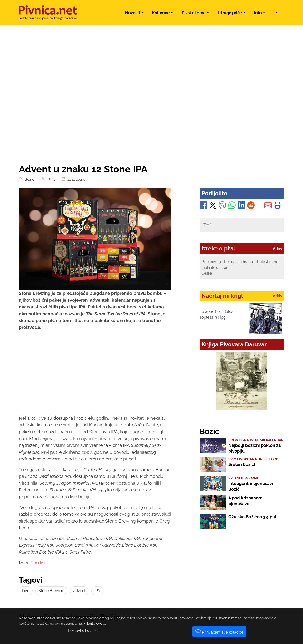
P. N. (51, 179)
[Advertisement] (151, 128)
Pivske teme (194, 13)
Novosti (132, 13)
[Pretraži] (277, 12)
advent (79, 591)
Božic (28, 179)
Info (258, 13)
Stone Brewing (51, 591)
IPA (97, 591)
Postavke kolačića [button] (84, 631)
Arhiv (278, 248)
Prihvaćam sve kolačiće (219, 632)
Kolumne (161, 13)
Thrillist (38, 563)
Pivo (26, 591)
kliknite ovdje (94, 624)
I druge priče (230, 13)
